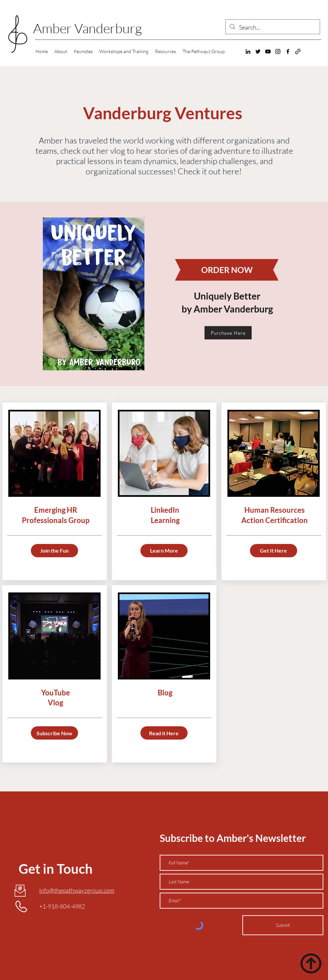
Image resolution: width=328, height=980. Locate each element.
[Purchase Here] (228, 333)
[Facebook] (288, 51)
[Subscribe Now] (54, 733)
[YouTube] (268, 51)
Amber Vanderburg (87, 28)
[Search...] (272, 28)
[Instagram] (278, 51)
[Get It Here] (274, 551)
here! (233, 171)
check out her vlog (93, 151)
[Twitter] (258, 51)
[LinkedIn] (248, 51)
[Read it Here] (164, 733)
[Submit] (283, 925)
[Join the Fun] (54, 551)
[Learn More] (164, 551)
